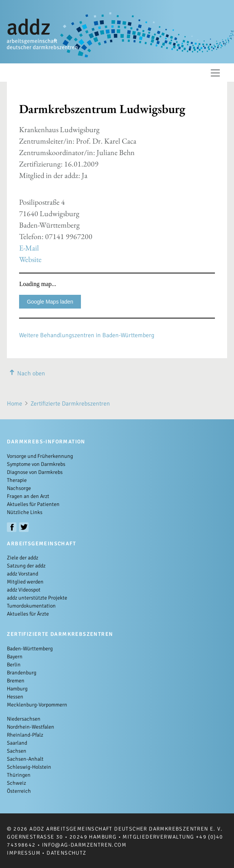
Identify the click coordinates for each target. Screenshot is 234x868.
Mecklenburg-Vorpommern (37, 705)
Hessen (15, 697)
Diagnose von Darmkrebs (35, 472)
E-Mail (29, 248)
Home (15, 404)
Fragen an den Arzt (28, 496)
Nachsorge (19, 488)
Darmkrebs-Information (46, 442)
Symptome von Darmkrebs (36, 464)
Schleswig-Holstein (29, 767)
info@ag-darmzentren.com (84, 845)
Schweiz (16, 783)
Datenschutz (66, 853)
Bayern (15, 657)
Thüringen (19, 775)
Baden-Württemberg (30, 649)
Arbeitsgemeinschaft (41, 544)
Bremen (16, 681)
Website (30, 259)
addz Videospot (24, 590)
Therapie (17, 480)
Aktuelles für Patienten (33, 504)
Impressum (24, 853)
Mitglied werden (25, 582)
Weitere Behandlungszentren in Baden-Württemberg (87, 335)
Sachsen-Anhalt (25, 759)
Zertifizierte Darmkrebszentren (70, 404)
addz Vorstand (23, 574)
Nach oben (26, 373)
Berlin (14, 665)
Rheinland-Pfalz (25, 735)
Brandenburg (22, 673)
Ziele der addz (23, 558)
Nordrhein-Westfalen (31, 727)
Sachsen (17, 751)
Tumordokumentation (31, 606)
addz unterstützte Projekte (37, 598)
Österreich (19, 791)
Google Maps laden (50, 302)
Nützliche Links (25, 512)
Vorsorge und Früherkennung (40, 456)
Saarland (17, 743)
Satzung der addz (26, 566)
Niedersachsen (24, 719)
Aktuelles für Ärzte (28, 614)
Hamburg (17, 689)
